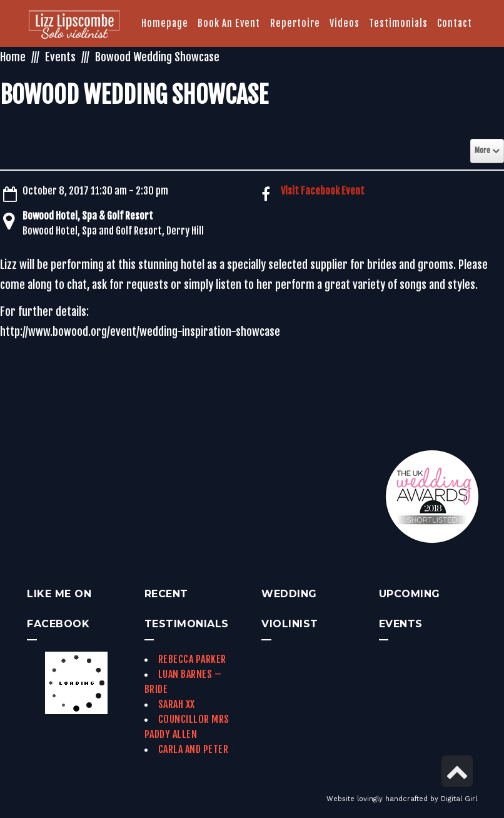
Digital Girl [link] (459, 799)
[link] (74, 26)
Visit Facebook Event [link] (323, 191)
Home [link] (13, 57)
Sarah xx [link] (177, 704)
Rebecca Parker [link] (192, 659)
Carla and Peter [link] (194, 749)
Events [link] (60, 57)
